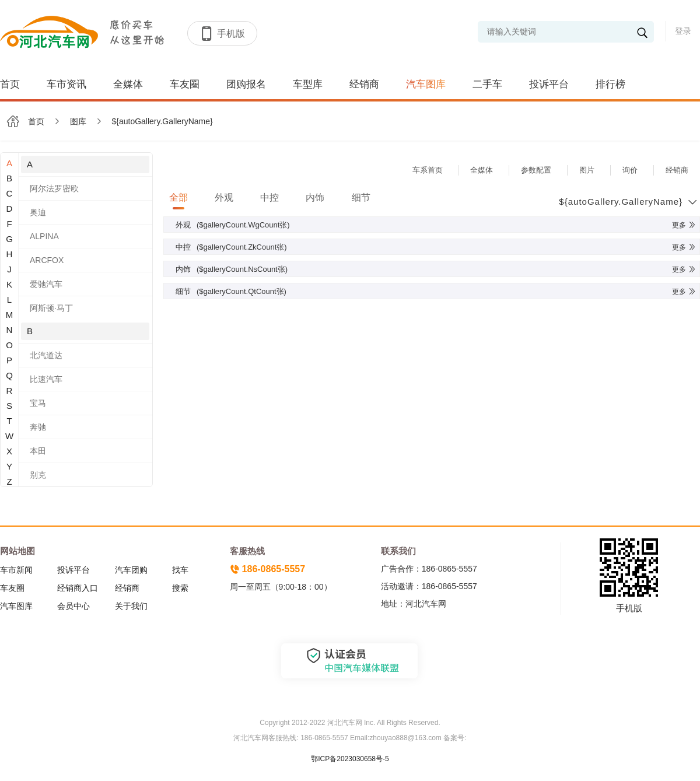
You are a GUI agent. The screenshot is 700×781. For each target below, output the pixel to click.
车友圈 (185, 84)
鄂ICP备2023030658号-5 (350, 759)
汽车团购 (131, 570)
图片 (587, 170)
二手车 (487, 84)
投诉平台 (549, 84)
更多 (684, 225)
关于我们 (131, 606)
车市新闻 (16, 570)
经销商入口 (78, 588)
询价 (630, 170)
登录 (683, 31)
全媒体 (128, 84)
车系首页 (428, 170)
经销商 (364, 84)
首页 (10, 84)
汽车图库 (426, 84)
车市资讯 (66, 84)
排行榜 (610, 84)
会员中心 (73, 606)
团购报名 (246, 84)
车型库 (308, 84)
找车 (180, 570)
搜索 (180, 588)
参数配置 (536, 170)
